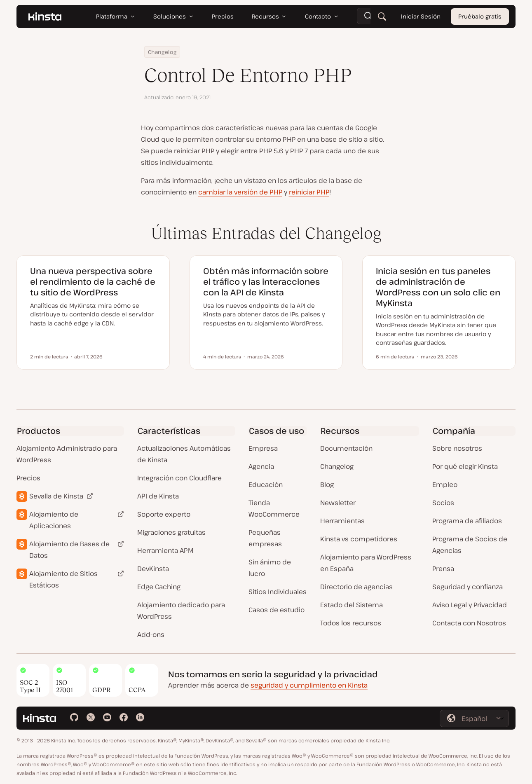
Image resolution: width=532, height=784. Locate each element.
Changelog (162, 52)
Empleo (445, 484)
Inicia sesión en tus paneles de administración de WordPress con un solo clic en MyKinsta (438, 287)
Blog (327, 484)
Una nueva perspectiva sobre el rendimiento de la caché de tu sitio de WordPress (93, 282)
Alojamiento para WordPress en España (366, 563)
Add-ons (151, 634)
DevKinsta (153, 569)
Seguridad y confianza (468, 587)
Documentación (346, 448)
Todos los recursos (351, 623)
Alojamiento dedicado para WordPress (181, 611)
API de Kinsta (158, 496)
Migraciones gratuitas (171, 532)
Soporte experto (164, 514)
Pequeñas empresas (265, 538)
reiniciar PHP (309, 192)
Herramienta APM (165, 550)
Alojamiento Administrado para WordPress (67, 454)
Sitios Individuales (278, 592)
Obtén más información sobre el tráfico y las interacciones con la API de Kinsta (266, 282)
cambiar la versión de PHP (240, 192)
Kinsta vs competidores (359, 539)
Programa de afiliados (467, 521)
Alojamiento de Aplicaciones (54, 520)
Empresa (263, 448)
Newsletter (338, 503)
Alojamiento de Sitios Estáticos (63, 579)
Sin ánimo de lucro (270, 568)
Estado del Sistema (352, 605)
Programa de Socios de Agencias (470, 545)
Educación (266, 484)
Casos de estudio (277, 610)
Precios (28, 478)
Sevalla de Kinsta (56, 496)
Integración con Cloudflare (179, 478)
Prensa (443, 569)
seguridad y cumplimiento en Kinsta (309, 685)
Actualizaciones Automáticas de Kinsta (184, 454)
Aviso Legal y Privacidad (470, 605)
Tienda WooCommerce (274, 508)
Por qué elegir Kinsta (465, 466)
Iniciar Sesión (421, 16)
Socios (443, 503)
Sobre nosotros (457, 448)
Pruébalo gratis (480, 16)
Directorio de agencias (356, 587)
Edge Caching (159, 587)
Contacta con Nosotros (469, 623)
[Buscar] (382, 16)
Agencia (261, 466)
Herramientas (342, 521)
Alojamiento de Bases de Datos (69, 550)
